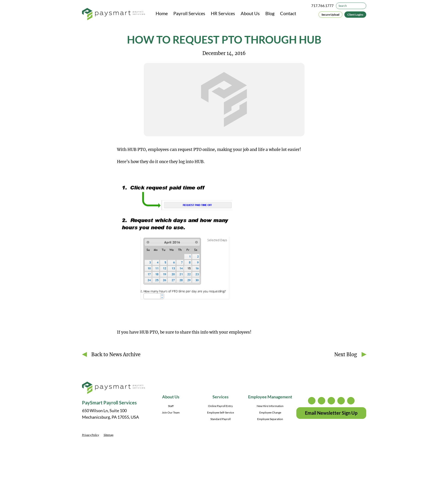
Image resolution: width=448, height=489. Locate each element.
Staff (171, 406)
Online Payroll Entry (220, 406)
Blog (270, 13)
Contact (288, 13)
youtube (351, 401)
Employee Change (270, 412)
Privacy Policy (91, 435)
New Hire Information (270, 406)
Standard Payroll (221, 419)
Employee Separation (270, 419)
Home (162, 13)
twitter (321, 401)
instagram (312, 401)
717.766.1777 (322, 6)
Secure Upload (330, 15)
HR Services (223, 13)
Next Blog (346, 354)
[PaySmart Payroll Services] (113, 14)
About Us (250, 13)
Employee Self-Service (221, 412)
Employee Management (270, 397)
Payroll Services (189, 13)
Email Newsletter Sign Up (331, 413)
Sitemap (109, 435)
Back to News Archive (116, 354)
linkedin (341, 401)
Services (221, 397)
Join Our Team (171, 412)
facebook (331, 401)
